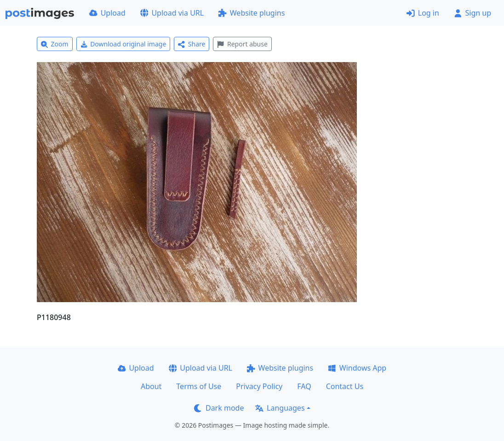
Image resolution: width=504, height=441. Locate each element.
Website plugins (252, 13)
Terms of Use (199, 386)
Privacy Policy (259, 386)
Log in (423, 13)
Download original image (123, 44)
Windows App (357, 368)
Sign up (472, 13)
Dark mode (219, 408)
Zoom (55, 44)
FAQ (304, 386)
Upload (107, 13)
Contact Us (345, 386)
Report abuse (242, 44)
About (151, 386)
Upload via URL (172, 13)
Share (192, 44)
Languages (280, 408)
